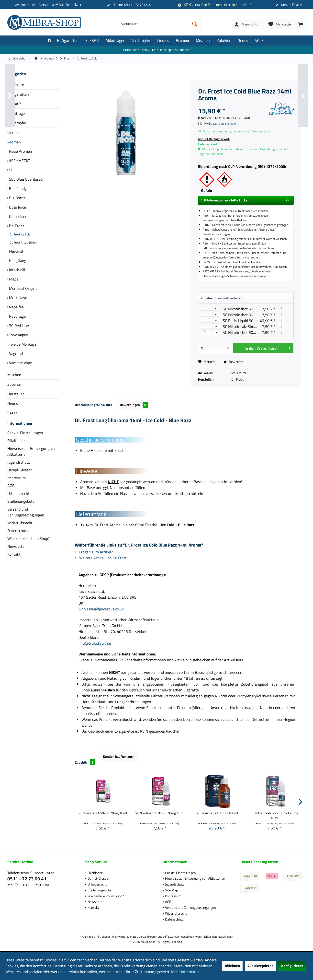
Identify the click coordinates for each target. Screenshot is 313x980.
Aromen (14, 142)
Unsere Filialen (292, 5)
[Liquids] (163, 41)
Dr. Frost (16, 226)
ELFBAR (14, 104)
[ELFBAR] (92, 41)
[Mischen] (203, 41)
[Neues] (243, 41)
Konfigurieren (292, 966)
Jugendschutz (19, 467)
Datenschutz (18, 536)
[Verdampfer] (141, 41)
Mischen (14, 375)
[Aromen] (182, 41)
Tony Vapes (18, 335)
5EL (12, 170)
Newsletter (17, 551)
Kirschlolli (17, 270)
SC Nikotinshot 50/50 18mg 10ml (251, 332)
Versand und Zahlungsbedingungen (26, 517)
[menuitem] (301, 24)
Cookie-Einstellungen (25, 438)
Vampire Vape (20, 363)
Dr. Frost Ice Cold (20, 234)
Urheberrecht (18, 498)
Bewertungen (134, 405)
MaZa (13, 279)
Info (250, 5)
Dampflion (17, 216)
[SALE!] (260, 41)
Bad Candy (17, 188)
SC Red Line (18, 326)
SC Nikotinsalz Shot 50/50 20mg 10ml (255, 327)
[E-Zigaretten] (68, 41)
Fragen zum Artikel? (94, 552)
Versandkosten (148, 937)
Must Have (18, 298)
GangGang (17, 260)
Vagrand (15, 353)
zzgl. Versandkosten (225, 123)
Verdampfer (17, 123)
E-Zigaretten (18, 94)
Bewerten (233, 362)
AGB (11, 490)
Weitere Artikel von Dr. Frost (101, 558)
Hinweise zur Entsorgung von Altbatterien (32, 456)
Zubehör (14, 384)
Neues (13, 403)
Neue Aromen (20, 151)
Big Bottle (17, 198)
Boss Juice (17, 207)
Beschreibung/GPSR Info (93, 405)
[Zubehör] (224, 41)
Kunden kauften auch (119, 756)
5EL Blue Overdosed (25, 179)
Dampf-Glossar (20, 475)
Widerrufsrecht (20, 528)
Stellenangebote (21, 506)
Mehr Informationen (188, 972)
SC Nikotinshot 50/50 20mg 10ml (251, 309)
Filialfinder (16, 445)
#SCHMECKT (19, 161)
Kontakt (14, 559)
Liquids (13, 132)
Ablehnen (232, 966)
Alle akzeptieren (260, 966)
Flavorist (16, 251)
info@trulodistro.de (95, 643)
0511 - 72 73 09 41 (27, 879)
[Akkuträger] (115, 41)
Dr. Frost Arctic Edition (23, 242)
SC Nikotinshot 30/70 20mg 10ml (251, 315)
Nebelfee (16, 307)
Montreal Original (23, 288)
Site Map (171, 890)
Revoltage (17, 316)
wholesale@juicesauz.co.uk (101, 609)
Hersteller (16, 394)
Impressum (17, 483)
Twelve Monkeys (22, 344)
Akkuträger (17, 113)
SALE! (12, 413)
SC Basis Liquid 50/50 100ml (247, 321)
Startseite (16, 85)
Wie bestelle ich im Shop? (28, 543)
